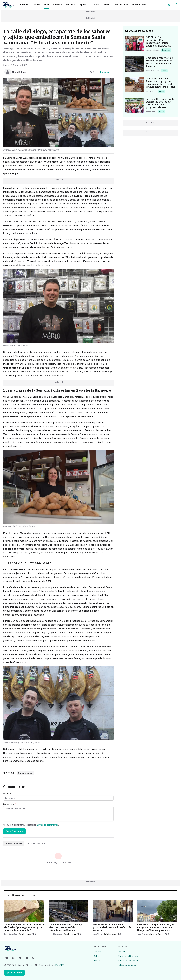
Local (165, 71)
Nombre (8, 793)
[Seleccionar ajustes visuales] (169, 5)
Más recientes (14, 843)
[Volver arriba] (14, 973)
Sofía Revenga (25, 934)
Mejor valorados (37, 843)
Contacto (122, 952)
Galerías (36, 5)
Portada (24, 5)
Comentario (10, 804)
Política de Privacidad (128, 961)
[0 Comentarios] (34, 934)
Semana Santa (139, 5)
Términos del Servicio (128, 956)
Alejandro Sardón (156, 934)
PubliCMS (60, 965)
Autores (97, 956)
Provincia (166, 50)
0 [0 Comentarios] (92, 72)
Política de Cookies (127, 965)
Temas (97, 961)
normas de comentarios (47, 825)
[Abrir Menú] (176, 5)
